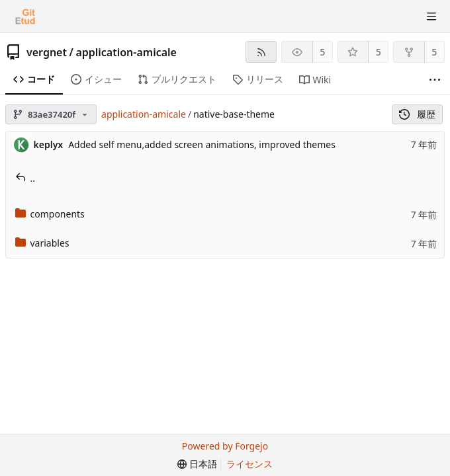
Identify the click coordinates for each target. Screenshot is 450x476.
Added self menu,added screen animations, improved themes (202, 144)
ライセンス (249, 464)
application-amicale (126, 52)
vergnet (47, 52)
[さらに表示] (435, 80)
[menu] (197, 464)
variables (42, 243)
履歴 (417, 114)
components (50, 214)
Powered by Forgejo (225, 446)
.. (25, 178)
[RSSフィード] (261, 52)
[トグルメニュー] (431, 17)
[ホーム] (25, 17)
